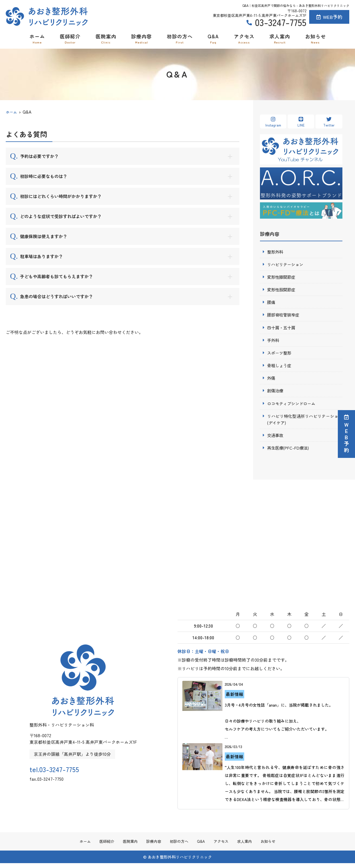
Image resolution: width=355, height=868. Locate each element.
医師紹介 (70, 38)
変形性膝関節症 (282, 277)
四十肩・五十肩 (282, 329)
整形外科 (276, 252)
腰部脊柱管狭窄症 (284, 316)
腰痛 (271, 303)
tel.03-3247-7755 (64, 772)
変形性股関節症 (282, 290)
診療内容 (141, 38)
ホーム (37, 38)
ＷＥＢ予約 (346, 434)
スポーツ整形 (280, 355)
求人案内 (280, 38)
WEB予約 (329, 17)
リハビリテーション (286, 265)
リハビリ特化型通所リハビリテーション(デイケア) (305, 423)
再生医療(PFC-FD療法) (289, 452)
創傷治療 (276, 393)
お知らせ (315, 38)
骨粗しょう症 (280, 368)
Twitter (329, 122)
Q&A (213, 38)
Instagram (273, 122)
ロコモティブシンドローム (293, 406)
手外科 (274, 342)
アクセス (244, 38)
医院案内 (106, 38)
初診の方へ (180, 38)
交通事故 (276, 439)
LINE (301, 122)
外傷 (271, 380)
